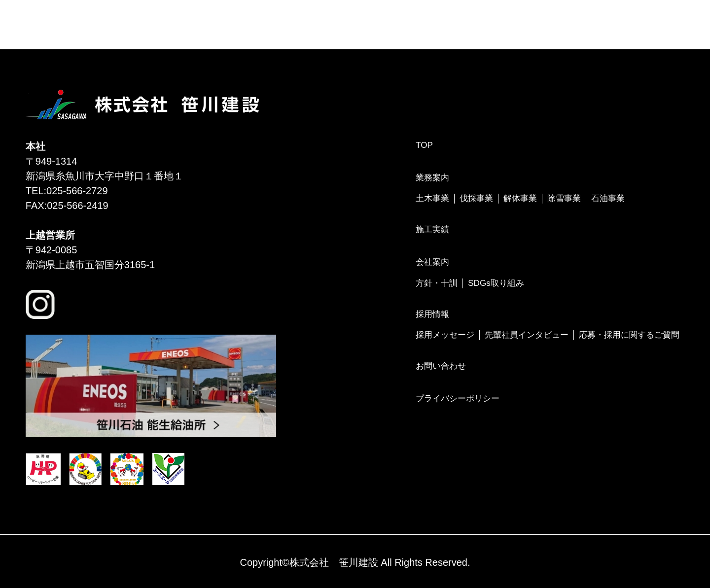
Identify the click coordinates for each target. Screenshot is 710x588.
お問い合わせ (441, 366)
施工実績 (432, 229)
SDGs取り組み (496, 283)
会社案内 (432, 262)
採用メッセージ (445, 335)
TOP (424, 145)
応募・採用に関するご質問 (629, 335)
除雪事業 (564, 198)
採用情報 (432, 314)
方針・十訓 (437, 283)
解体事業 (520, 198)
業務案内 (432, 178)
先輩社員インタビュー (527, 335)
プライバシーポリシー (458, 398)
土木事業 (432, 198)
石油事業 (608, 198)
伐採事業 (476, 198)
